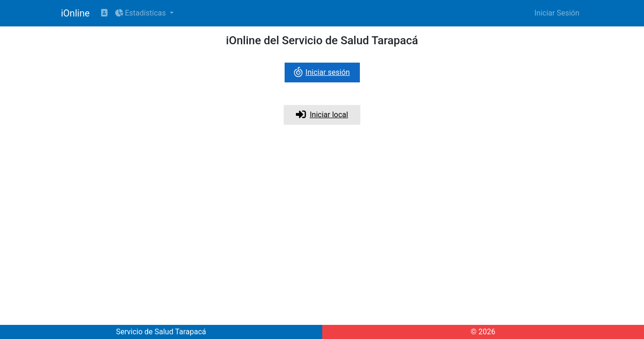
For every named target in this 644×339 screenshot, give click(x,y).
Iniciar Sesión (557, 13)
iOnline (76, 13)
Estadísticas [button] (142, 13)
